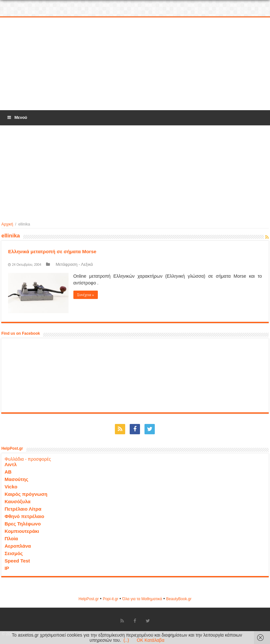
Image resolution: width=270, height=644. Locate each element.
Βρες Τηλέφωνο (23, 524)
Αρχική (7, 224)
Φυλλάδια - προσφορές (28, 459)
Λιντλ (11, 464)
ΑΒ (8, 472)
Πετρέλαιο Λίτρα (23, 509)
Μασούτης (16, 479)
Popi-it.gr (110, 599)
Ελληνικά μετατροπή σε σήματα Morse (52, 251)
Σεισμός (14, 553)
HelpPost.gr (89, 599)
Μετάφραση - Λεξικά (74, 264)
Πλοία (11, 538)
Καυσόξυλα (18, 501)
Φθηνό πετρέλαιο (24, 516)
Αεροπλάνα (18, 546)
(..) (126, 640)
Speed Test (17, 561)
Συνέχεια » (86, 295)
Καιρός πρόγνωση (26, 494)
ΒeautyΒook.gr (179, 599)
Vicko (11, 487)
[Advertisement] (135, 64)
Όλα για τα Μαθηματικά (142, 599)
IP (7, 568)
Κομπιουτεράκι (22, 531)
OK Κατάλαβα (151, 640)
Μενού (17, 117)
